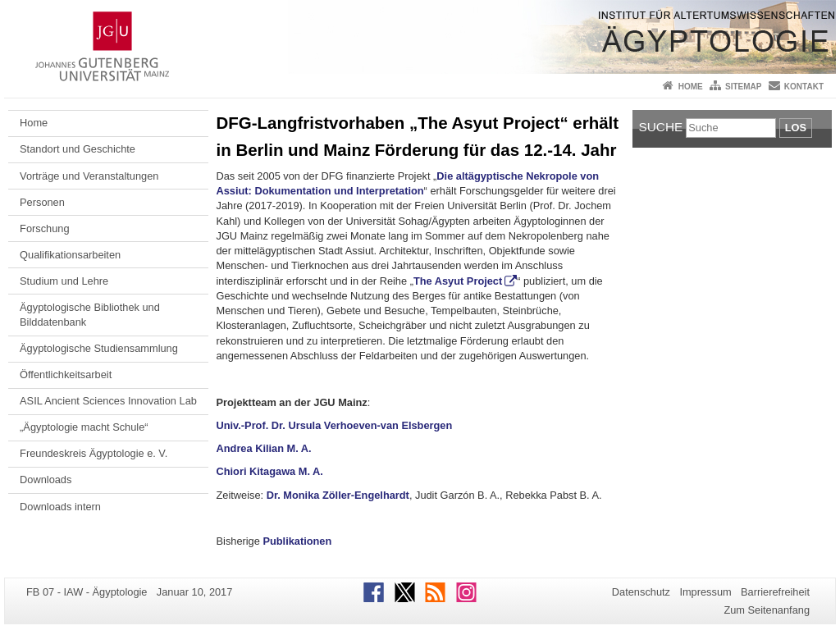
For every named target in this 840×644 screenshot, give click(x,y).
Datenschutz (641, 592)
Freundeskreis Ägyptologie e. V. (94, 453)
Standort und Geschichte (78, 149)
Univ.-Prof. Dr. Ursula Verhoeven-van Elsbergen (335, 425)
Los (796, 128)
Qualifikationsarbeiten (70, 255)
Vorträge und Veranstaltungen (89, 176)
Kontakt (804, 87)
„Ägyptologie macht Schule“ (84, 427)
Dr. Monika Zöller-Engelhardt (338, 495)
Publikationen (297, 541)
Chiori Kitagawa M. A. (270, 471)
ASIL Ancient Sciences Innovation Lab (108, 401)
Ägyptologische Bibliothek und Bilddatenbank (90, 315)
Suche (661, 127)
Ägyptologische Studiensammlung (99, 348)
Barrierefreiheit (775, 592)
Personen (42, 202)
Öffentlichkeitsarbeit (66, 375)
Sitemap (743, 87)
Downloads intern (60, 507)
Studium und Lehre (64, 281)
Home (691, 87)
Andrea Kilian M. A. (264, 448)
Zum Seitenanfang (767, 610)
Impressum (705, 592)
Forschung (44, 228)
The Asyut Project (458, 281)
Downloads (46, 480)
